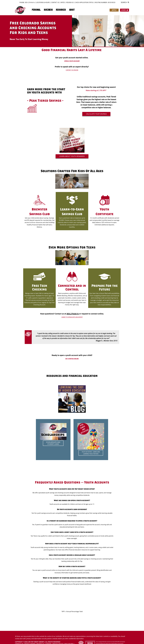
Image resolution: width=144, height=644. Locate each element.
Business (48, 10)
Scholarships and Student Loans (53, 443)
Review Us (70, 2)
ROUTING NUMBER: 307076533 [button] (105, 2)
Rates (63, 2)
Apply (114, 10)
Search (125, 2)
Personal (36, 10)
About (72, 10)
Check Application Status (84, 2)
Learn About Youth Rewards (72, 156)
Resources (61, 10)
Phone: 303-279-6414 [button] (27, 2)
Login (124, 10)
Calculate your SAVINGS (96, 114)
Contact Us (55, 2)
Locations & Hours (43, 2)
